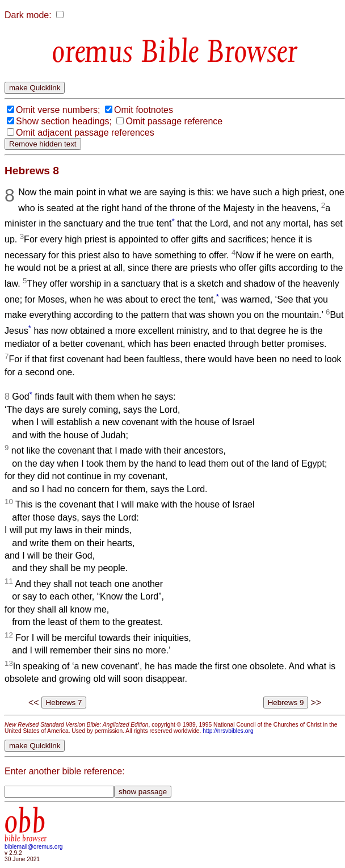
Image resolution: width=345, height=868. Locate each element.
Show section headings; (64, 121)
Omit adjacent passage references (85, 133)
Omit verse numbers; (58, 110)
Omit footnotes (144, 110)
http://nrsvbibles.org (228, 731)
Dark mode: (28, 15)
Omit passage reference (174, 121)
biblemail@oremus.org (34, 847)
